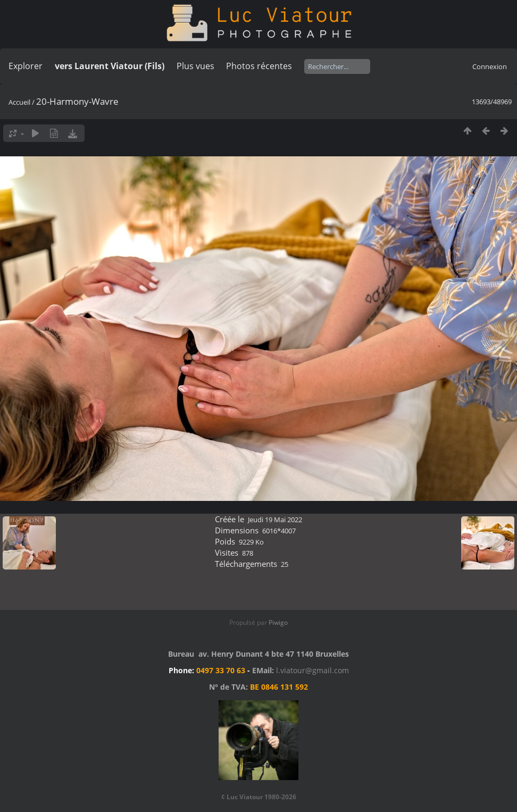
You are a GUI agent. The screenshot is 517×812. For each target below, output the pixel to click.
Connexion (490, 66)
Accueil (19, 102)
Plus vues (195, 66)
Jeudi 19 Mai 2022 (275, 520)
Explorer (26, 66)
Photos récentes (259, 66)
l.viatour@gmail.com (312, 670)
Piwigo (278, 622)
